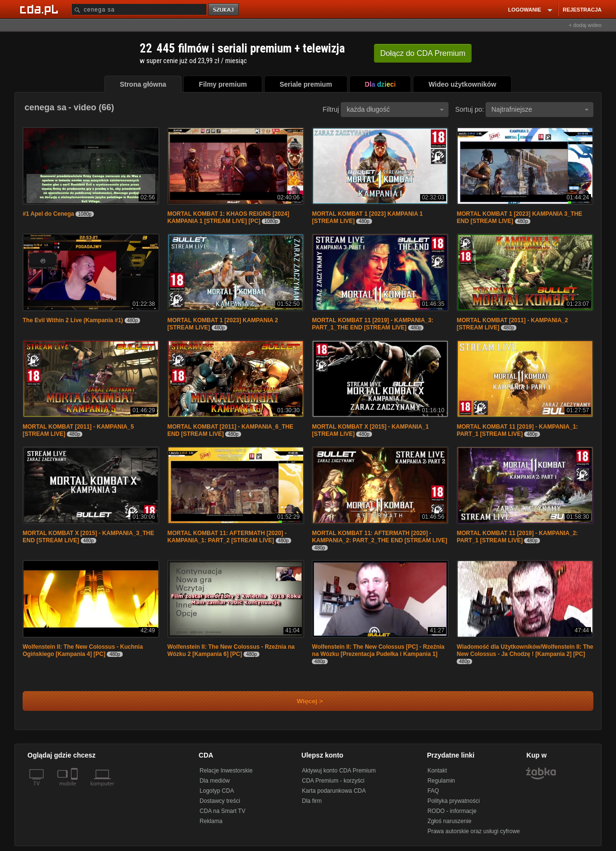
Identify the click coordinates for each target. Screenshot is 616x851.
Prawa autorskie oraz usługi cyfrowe (474, 831)
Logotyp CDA (217, 791)
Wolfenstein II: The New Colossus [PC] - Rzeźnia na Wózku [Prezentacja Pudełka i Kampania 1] (378, 650)
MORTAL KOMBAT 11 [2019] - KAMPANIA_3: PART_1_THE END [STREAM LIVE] (372, 324)
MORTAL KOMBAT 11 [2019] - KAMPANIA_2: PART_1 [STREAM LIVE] (517, 537)
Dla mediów (215, 781)
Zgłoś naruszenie (449, 821)
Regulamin (441, 781)
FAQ (433, 791)
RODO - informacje (452, 811)
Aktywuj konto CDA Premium (339, 771)
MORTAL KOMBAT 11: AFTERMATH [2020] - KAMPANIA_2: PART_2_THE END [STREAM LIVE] (379, 537)
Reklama (211, 821)
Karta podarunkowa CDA (334, 791)
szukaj (224, 10)
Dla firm (312, 801)
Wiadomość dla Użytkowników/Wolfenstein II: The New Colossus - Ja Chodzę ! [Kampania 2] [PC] (525, 650)
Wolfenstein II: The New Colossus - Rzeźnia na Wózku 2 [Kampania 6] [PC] (231, 650)
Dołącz (423, 53)
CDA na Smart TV (223, 811)
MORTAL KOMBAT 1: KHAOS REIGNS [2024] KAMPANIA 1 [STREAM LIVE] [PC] (228, 217)
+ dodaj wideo (585, 25)
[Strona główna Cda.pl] (40, 9)
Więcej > (302, 701)
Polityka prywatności (454, 801)
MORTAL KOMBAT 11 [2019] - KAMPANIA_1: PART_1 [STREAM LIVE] (517, 430)
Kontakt (437, 771)
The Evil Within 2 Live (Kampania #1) (73, 320)
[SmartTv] (75, 789)
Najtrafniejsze (540, 109)
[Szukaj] (139, 9)
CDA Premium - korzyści (333, 781)
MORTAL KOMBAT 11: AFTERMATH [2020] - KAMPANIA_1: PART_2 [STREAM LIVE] (227, 537)
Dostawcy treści (220, 801)
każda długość (395, 109)
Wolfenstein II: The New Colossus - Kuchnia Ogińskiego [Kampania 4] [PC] (83, 650)
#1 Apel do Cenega (48, 214)
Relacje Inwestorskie (226, 771)
